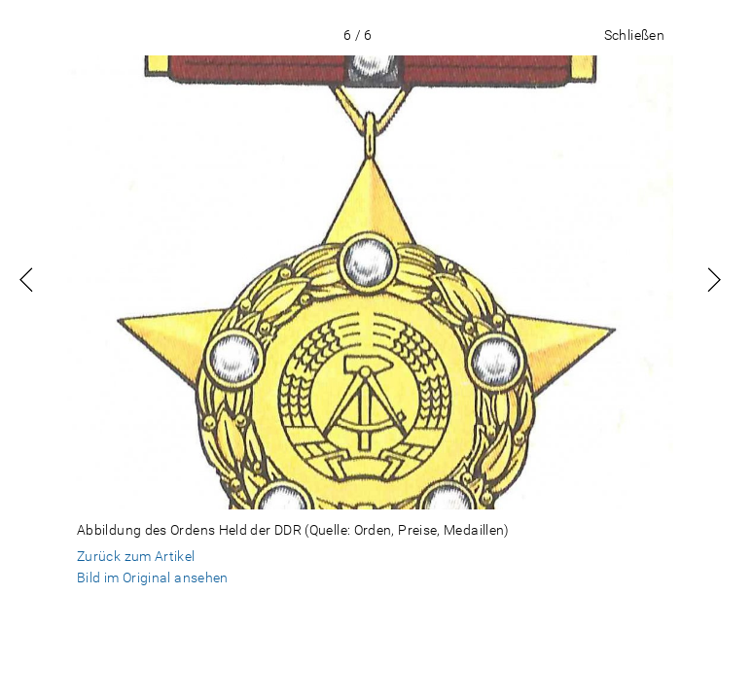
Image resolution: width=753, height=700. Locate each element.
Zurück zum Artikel (136, 556)
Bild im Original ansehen (153, 577)
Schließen (634, 35)
